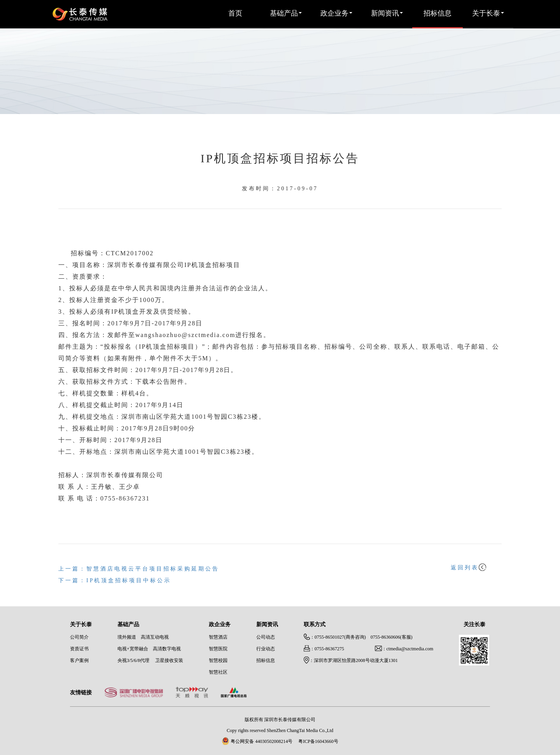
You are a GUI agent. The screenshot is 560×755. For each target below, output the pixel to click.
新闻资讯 (387, 14)
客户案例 (79, 661)
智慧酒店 (218, 637)
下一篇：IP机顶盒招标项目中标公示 (115, 581)
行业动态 (266, 649)
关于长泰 (488, 14)
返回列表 (468, 568)
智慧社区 (218, 672)
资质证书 (79, 649)
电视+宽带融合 (133, 649)
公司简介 (79, 637)
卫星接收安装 (169, 661)
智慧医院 (218, 649)
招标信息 (437, 14)
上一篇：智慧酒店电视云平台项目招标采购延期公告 (139, 569)
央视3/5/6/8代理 (133, 661)
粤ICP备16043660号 (318, 742)
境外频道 (127, 637)
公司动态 (266, 637)
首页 (235, 14)
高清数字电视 (167, 649)
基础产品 (286, 14)
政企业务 (336, 14)
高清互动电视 (155, 637)
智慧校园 (218, 661)
